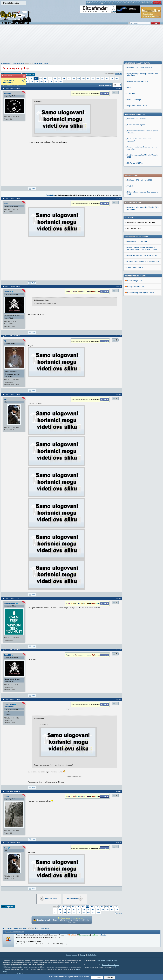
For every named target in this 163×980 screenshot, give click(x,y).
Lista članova (135, 3)
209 (112, 910)
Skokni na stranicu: (106, 85)
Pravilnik (126, 3)
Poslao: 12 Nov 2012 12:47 (13, 650)
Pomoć (150, 3)
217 (46, 82)
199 (79, 79)
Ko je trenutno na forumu (15, 932)
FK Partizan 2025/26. (135, 328)
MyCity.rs (103, 960)
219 (56, 82)
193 (50, 79)
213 (27, 82)
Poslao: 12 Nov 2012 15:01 (13, 699)
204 (102, 79)
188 (26, 79)
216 (41, 82)
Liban (129, 252)
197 (69, 79)
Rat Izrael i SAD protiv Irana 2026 (140, 107)
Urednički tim (92, 955)
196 (64, 79)
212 (60, 912)
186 (68, 907)
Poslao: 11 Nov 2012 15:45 (13, 88)
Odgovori (30, 74)
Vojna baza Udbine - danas (137, 270)
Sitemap (82, 955)
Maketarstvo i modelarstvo (137, 168)
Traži (144, 3)
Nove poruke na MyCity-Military (137, 228)
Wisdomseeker (10, 603)
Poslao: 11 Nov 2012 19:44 (13, 394)
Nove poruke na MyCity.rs (135, 279)
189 (31, 79)
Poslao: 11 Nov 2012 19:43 (13, 336)
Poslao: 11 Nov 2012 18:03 (13, 198)
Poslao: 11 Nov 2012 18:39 (13, 287)
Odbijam (110, 977)
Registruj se (111, 3)
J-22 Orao (131, 258)
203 (98, 79)
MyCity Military (92, 3)
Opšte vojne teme (19, 63)
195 (60, 79)
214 (32, 82)
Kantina (119, 3)
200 (83, 79)
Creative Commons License (111, 965)
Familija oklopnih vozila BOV (138, 246)
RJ (5, 341)
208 (107, 910)
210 (117, 910)
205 (107, 79)
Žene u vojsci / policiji (41, 63)
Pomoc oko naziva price (136, 290)
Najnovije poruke (72, 955)
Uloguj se (102, 3)
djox (6, 399)
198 (74, 79)
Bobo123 (7, 292)
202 (93, 79)
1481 (61, 82)
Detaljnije (104, 935)
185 (64, 907)
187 (73, 907)
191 (40, 79)
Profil (33, 189)
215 (37, 82)
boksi (6, 203)
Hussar (7, 796)
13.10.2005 (119, 74)
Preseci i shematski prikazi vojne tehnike (142, 182)
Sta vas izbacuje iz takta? (137, 284)
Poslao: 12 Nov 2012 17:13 (13, 791)
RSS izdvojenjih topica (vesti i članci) (141, 219)
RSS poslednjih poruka (136, 213)
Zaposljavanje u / (8, 81)
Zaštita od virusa (112, 960)
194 (55, 79)
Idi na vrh (119, 913)
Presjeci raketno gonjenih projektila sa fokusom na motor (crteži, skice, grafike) (142, 175)
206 (112, 79)
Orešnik (130, 113)
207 (117, 79)
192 (45, 79)
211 (55, 912)
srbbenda (8, 93)
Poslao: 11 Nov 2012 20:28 (13, 598)
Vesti (98, 960)
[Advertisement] (81, 45)
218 (51, 82)
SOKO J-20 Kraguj (134, 264)
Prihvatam (97, 977)
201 (88, 79)
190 (36, 79)
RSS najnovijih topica (135, 207)
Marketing (157, 3)
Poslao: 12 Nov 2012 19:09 (13, 843)
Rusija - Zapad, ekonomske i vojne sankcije (143, 188)
